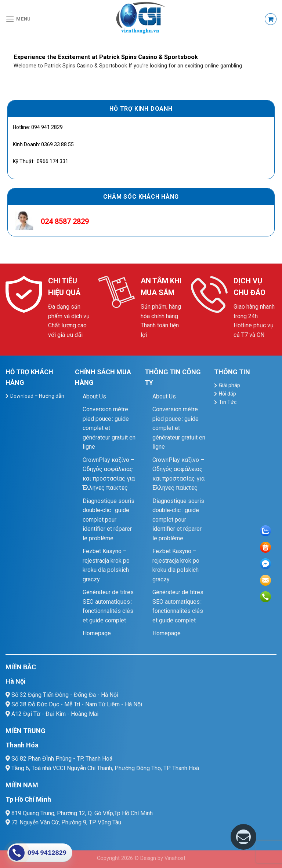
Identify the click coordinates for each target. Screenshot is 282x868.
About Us (94, 396)
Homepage (97, 633)
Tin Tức (228, 402)
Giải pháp (229, 385)
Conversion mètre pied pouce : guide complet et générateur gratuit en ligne (109, 428)
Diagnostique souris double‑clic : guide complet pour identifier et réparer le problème (109, 520)
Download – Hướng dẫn (37, 396)
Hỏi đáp (227, 394)
